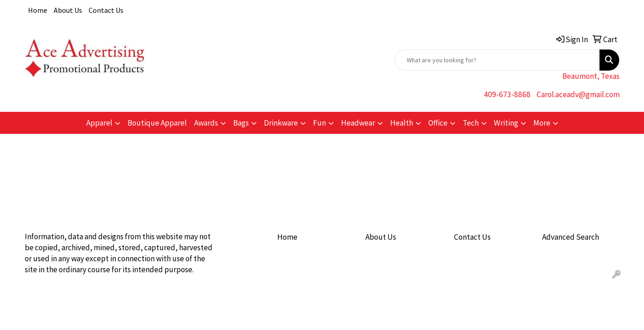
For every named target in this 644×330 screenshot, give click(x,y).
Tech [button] (471, 123)
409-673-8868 (507, 94)
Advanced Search (571, 237)
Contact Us (106, 10)
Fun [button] (319, 123)
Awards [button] (206, 123)
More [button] (542, 123)
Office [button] (438, 123)
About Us (68, 10)
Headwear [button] (358, 123)
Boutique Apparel (157, 123)
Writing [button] (506, 123)
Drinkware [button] (281, 123)
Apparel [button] (99, 123)
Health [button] (402, 123)
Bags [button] (241, 123)
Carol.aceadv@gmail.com (578, 94)
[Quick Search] (497, 60)
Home (38, 10)
